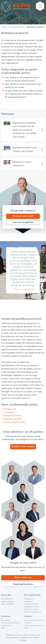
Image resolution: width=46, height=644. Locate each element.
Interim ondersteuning (14, 422)
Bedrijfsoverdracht (31, 604)
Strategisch (9, 412)
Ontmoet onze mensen (23, 446)
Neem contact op (23, 578)
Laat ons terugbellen (23, 222)
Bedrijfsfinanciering (12, 416)
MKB (3, 628)
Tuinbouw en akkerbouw (10, 623)
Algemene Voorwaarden (30, 638)
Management (10, 409)
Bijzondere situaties (13, 419)
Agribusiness (6, 625)
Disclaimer (23, 640)
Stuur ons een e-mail (23, 216)
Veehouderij (6, 620)
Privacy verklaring (13, 638)
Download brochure (23, 584)
